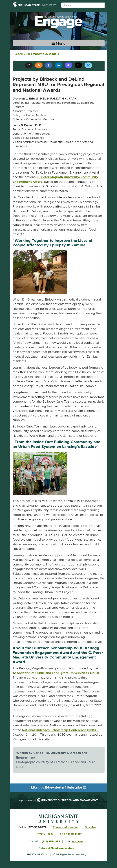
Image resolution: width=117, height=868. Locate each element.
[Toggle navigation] (59, 43)
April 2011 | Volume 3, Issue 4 (37, 54)
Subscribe (77, 787)
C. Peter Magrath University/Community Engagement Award (55, 180)
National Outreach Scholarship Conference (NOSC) (60, 730)
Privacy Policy (45, 834)
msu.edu (77, 841)
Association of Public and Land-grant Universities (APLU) (56, 673)
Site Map (90, 827)
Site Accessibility (71, 834)
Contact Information (66, 827)
